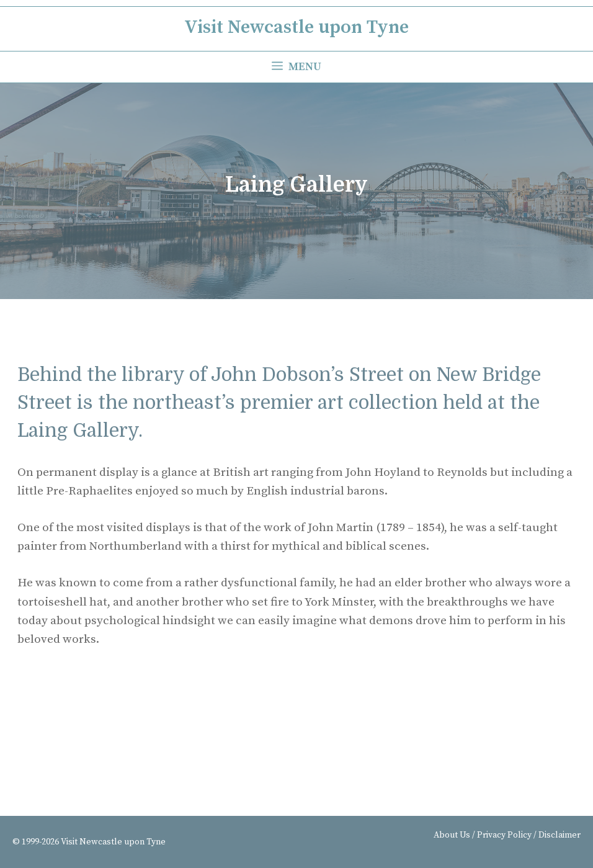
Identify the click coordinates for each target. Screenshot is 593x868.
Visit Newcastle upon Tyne (296, 27)
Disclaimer (560, 835)
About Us (452, 835)
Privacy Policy (504, 835)
